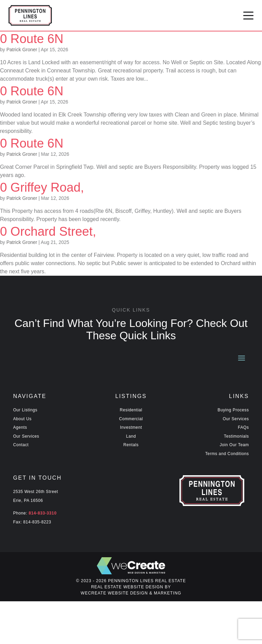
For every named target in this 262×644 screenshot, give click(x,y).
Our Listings (26, 410)
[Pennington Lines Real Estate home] (30, 15)
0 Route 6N (36, 38)
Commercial (131, 419)
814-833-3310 (43, 513)
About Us (23, 419)
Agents (20, 428)
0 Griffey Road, (48, 187)
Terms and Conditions (226, 454)
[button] (248, 15)
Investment (131, 428)
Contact (21, 445)
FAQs (243, 428)
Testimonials (235, 436)
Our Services (26, 436)
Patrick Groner (24, 50)
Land (131, 436)
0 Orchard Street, (56, 231)
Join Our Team (234, 445)
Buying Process (233, 410)
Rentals (131, 445)
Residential (131, 410)
